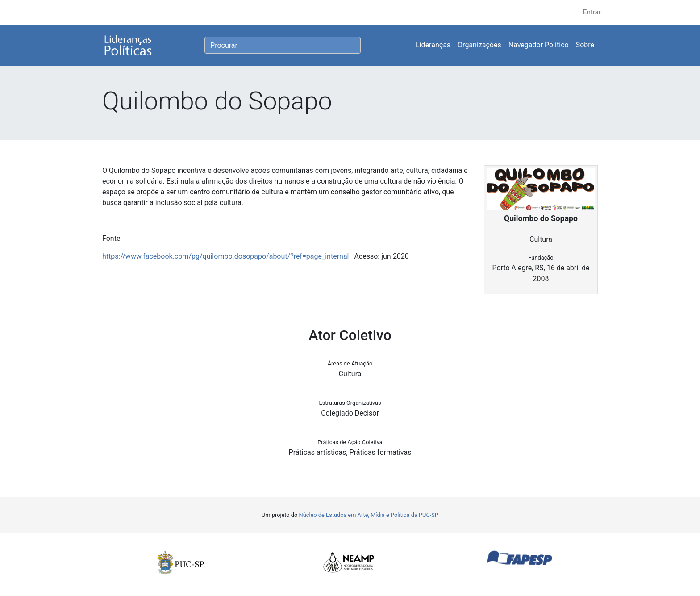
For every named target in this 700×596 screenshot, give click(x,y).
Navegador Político (539, 45)
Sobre (585, 45)
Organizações (479, 45)
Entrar (592, 12)
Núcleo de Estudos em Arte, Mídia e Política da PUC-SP (369, 515)
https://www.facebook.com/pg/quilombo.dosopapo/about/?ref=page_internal (225, 256)
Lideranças (433, 45)
